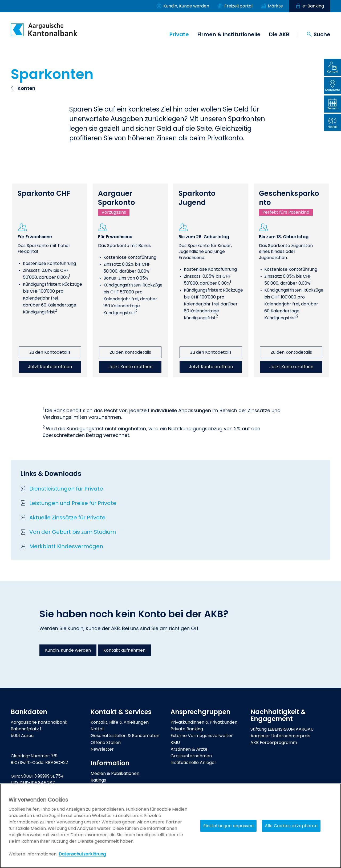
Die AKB (279, 34)
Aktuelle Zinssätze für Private (67, 517)
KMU (175, 742)
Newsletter (102, 749)
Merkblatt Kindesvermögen (66, 546)
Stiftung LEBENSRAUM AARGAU (282, 729)
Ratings (98, 780)
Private (179, 34)
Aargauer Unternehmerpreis (280, 736)
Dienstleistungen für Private (66, 489)
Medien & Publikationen (115, 773)
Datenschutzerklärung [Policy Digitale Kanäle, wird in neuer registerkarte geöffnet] (82, 854)
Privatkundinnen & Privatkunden (204, 722)
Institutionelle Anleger (193, 763)
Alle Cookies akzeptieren (291, 826)
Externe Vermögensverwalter (202, 736)
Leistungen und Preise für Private (73, 503)
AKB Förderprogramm (274, 742)
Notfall (98, 729)
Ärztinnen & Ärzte (189, 749)
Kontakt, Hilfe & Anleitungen (120, 722)
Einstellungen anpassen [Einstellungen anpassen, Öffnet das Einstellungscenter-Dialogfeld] (228, 826)
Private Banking (187, 729)
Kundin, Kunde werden (68, 650)
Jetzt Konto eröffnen (50, 367)
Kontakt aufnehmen (124, 650)
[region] (170, 826)
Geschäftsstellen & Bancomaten (125, 736)
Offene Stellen (106, 742)
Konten (27, 88)
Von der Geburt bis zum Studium (73, 532)
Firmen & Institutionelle (229, 34)
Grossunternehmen (191, 756)
